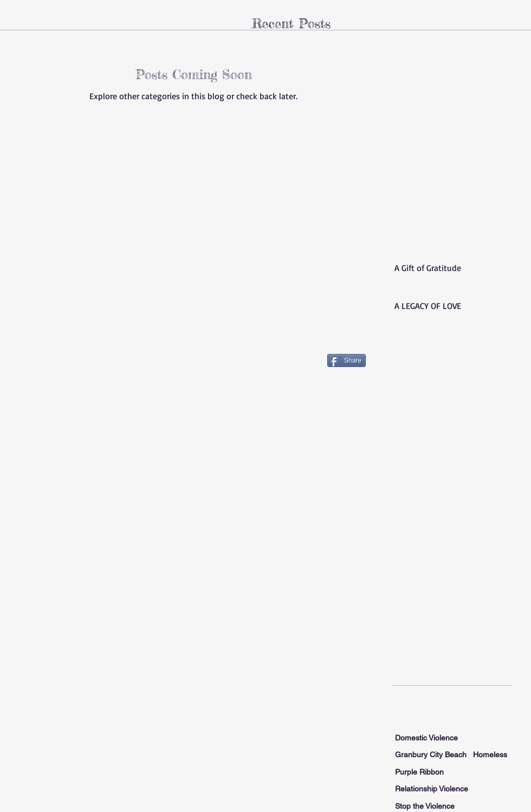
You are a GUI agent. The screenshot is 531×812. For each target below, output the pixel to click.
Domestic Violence (426, 738)
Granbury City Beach (431, 755)
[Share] (347, 360)
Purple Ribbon (419, 772)
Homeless (490, 755)
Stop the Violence (425, 806)
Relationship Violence (432, 789)
